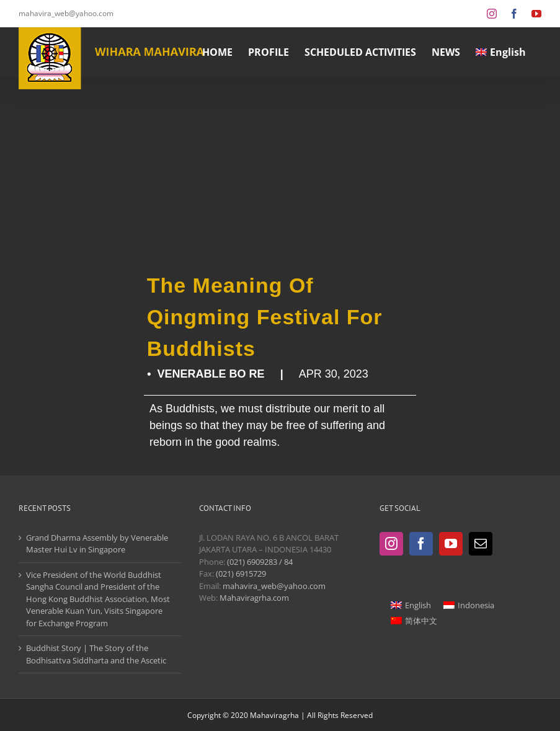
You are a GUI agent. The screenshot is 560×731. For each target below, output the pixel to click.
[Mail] (481, 544)
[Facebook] (421, 544)
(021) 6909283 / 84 (260, 562)
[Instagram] (391, 544)
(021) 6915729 (241, 574)
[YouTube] (451, 544)
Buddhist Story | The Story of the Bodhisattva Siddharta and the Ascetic (96, 654)
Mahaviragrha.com (254, 598)
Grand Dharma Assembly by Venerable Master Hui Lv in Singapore (97, 544)
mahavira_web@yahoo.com (66, 13)
